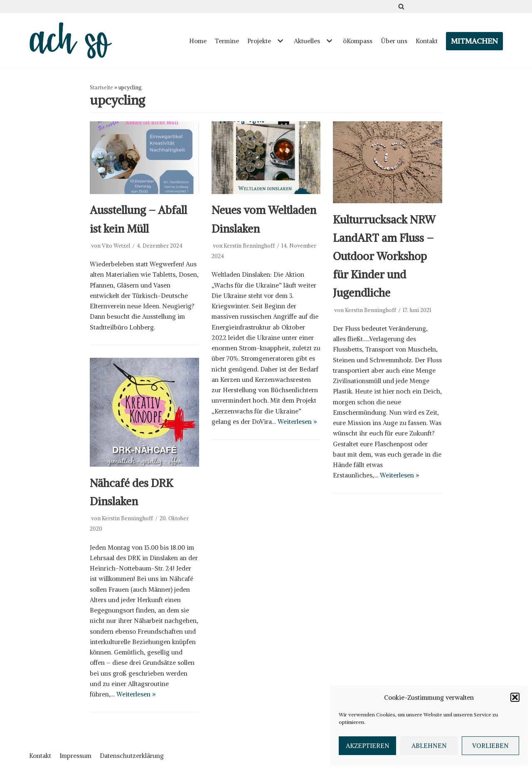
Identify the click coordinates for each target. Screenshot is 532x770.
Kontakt (427, 41)
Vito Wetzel (116, 246)
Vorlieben (490, 746)
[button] (515, 697)
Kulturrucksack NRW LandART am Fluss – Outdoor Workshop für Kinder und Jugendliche (384, 256)
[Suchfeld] (401, 6)
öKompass (358, 41)
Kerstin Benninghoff (249, 246)
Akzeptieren (368, 746)
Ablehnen (429, 746)
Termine (227, 41)
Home (198, 41)
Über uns (394, 41)
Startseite (101, 87)
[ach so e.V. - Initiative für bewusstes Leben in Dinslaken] (73, 41)
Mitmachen (474, 41)
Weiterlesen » (297, 422)
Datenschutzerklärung (132, 756)
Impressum (75, 756)
